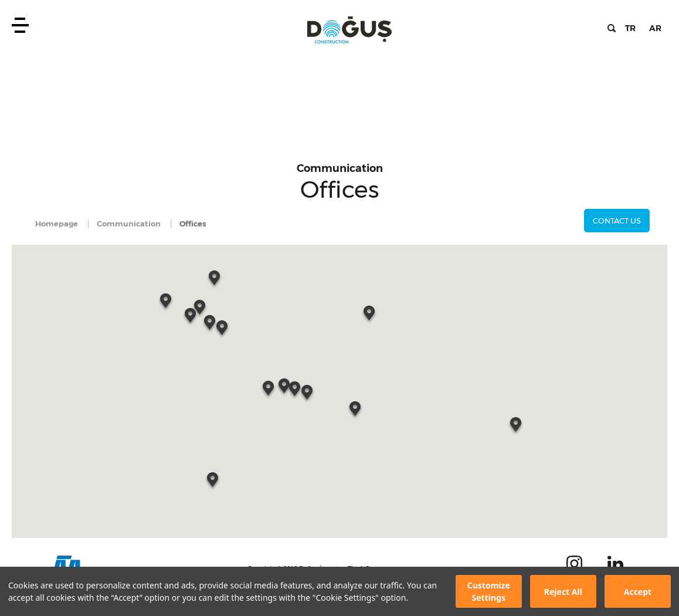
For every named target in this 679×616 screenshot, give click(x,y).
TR (630, 28)
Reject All (563, 592)
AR (655, 28)
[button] (211, 325)
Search (612, 28)
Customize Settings (489, 591)
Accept (638, 592)
